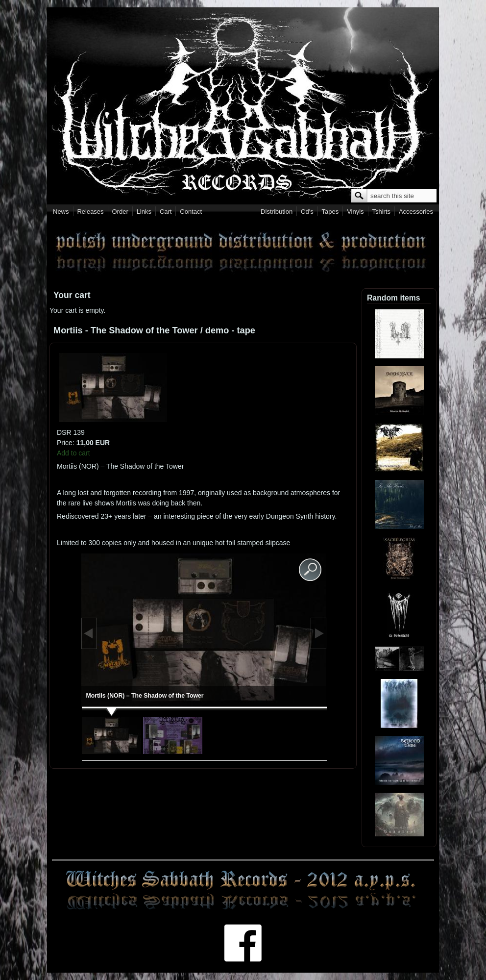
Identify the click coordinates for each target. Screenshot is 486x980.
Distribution (277, 212)
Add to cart (73, 453)
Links (144, 212)
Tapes (330, 212)
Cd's (307, 212)
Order (120, 212)
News (61, 212)
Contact (191, 212)
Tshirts (381, 212)
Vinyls (355, 212)
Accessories (416, 212)
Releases (90, 212)
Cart (166, 212)
